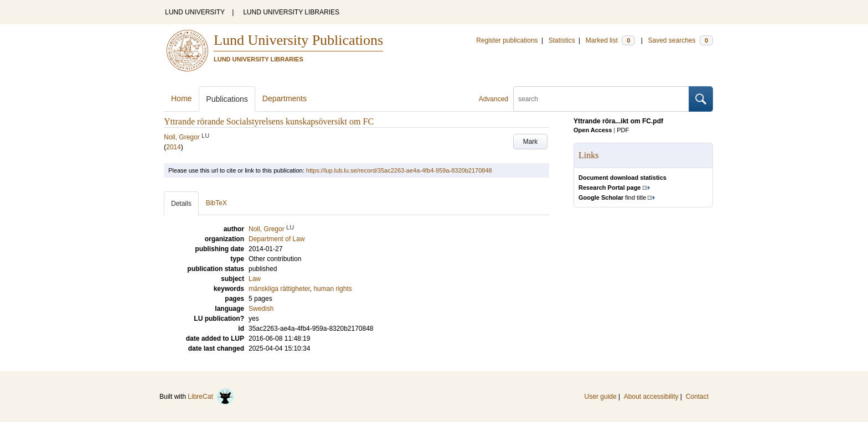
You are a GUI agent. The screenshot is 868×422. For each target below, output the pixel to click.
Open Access (593, 130)
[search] (601, 99)
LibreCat (211, 397)
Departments (285, 98)
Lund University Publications (298, 40)
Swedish (261, 309)
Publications (227, 99)
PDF (623, 130)
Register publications (507, 40)
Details (181, 204)
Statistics (562, 40)
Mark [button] (531, 142)
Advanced (494, 99)
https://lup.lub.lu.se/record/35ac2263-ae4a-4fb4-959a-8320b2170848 (399, 170)
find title (612, 197)
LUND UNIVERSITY (195, 12)
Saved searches (680, 40)
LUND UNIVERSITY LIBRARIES (291, 12)
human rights (332, 289)
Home (181, 98)
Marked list (610, 40)
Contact (697, 397)
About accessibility (651, 397)
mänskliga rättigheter (279, 289)
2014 (174, 147)
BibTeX (216, 203)
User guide (601, 397)
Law (255, 279)
